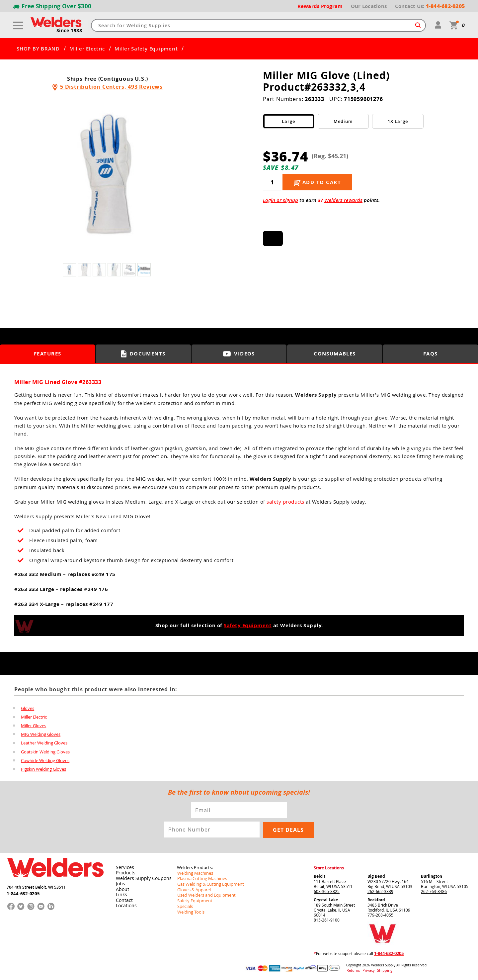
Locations (125, 904)
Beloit (319, 876)
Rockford (376, 899)
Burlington (432, 876)
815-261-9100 (327, 919)
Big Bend (376, 876)
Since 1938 (69, 31)
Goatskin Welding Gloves (45, 751)
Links (121, 893)
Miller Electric (87, 49)
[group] (108, 175)
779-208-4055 (380, 914)
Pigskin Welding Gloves (43, 769)
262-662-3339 (380, 891)
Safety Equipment (248, 625)
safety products (285, 502)
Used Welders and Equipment (204, 893)
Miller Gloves (34, 726)
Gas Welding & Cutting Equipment (208, 883)
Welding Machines (194, 872)
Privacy (367, 970)
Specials (185, 904)
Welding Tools (190, 909)
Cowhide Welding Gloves (45, 760)
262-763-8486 (434, 891)
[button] (195, 177)
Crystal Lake (326, 899)
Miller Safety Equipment (146, 49)
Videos (239, 354)
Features (48, 354)
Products (124, 872)
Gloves (28, 708)
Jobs (120, 882)
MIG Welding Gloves (41, 734)
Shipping (381, 970)
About (122, 888)
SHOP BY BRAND (38, 49)
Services (123, 866)
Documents (143, 354)
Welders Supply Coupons (140, 877)
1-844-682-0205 (23, 892)
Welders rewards (343, 200)
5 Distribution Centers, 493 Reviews (111, 87)
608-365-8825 (327, 891)
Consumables (335, 354)
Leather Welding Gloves (44, 743)
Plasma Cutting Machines (200, 877)
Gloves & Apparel (193, 888)
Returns (352, 970)
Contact (123, 898)
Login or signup (280, 200)
